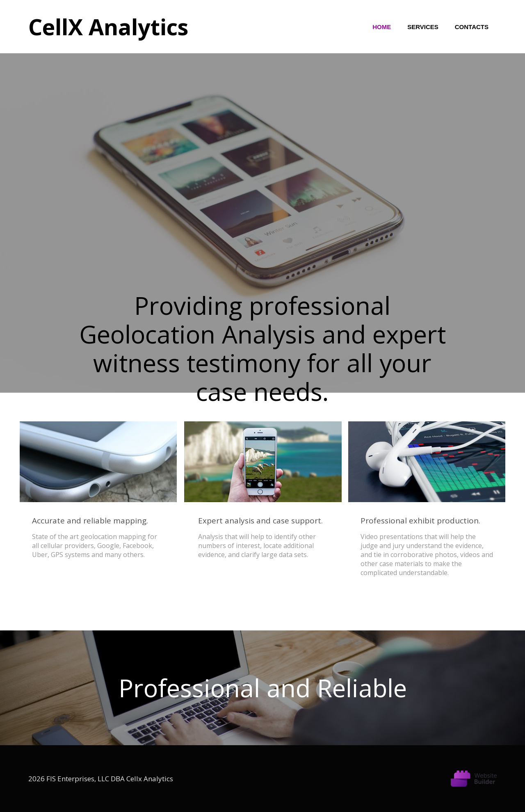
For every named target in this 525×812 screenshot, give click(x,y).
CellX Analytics (108, 27)
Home (382, 27)
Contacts (472, 27)
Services (423, 27)
